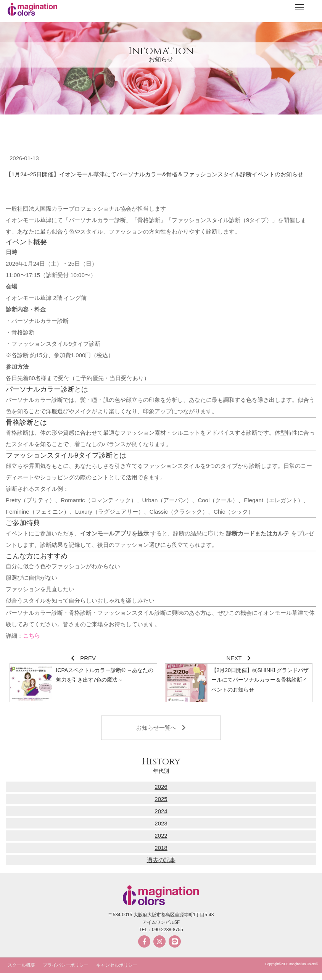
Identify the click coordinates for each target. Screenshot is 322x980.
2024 (161, 811)
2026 (161, 787)
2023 (161, 823)
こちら (31, 636)
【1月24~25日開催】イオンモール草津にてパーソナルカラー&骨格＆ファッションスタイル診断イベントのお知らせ (155, 174)
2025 (161, 799)
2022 (161, 836)
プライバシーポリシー (66, 965)
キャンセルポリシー (117, 965)
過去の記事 (161, 860)
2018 (161, 848)
